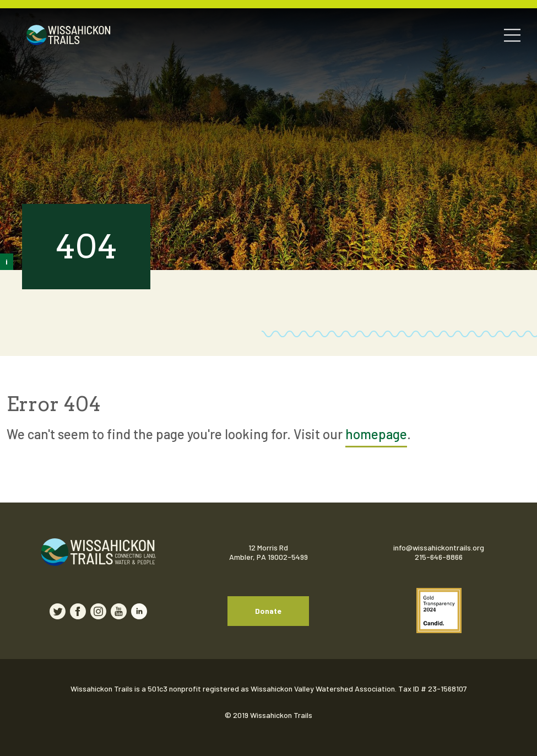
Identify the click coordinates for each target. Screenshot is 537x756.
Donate (268, 611)
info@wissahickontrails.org (439, 547)
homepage (376, 434)
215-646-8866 (439, 557)
